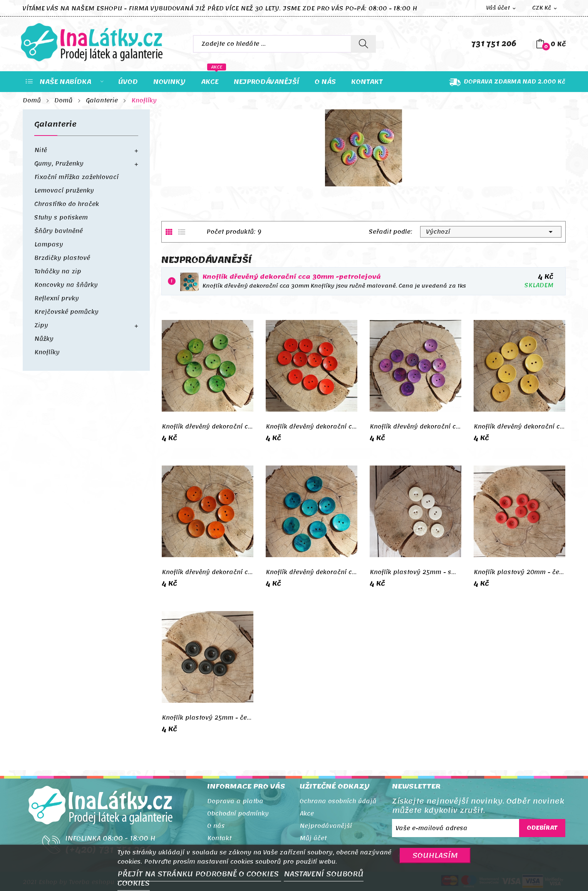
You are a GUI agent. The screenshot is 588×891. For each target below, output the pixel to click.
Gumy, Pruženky (59, 164)
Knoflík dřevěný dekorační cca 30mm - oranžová (208, 572)
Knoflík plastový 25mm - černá (208, 718)
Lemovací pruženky (64, 191)
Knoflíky (47, 352)
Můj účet (313, 838)
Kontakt (219, 838)
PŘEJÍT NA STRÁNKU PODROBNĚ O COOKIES (199, 874)
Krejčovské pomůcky (66, 312)
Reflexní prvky (57, 298)
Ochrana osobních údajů (338, 801)
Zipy (41, 325)
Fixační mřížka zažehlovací (76, 177)
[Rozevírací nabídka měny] (545, 8)
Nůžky (44, 339)
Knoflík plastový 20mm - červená (519, 572)
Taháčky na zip (58, 271)
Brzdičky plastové (62, 258)
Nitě (41, 150)
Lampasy (49, 245)
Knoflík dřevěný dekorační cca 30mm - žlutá (519, 427)
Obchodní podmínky (238, 814)
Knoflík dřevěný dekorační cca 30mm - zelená (208, 427)
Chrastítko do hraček (67, 204)
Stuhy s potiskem (61, 218)
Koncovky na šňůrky (66, 285)
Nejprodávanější (326, 826)
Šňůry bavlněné (59, 231)
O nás (216, 826)
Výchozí (491, 232)
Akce (307, 814)
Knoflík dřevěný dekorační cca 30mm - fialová (415, 427)
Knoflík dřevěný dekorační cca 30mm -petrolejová (292, 277)
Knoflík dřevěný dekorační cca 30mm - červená (312, 427)
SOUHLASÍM (435, 855)
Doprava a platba (235, 801)
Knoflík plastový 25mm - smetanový (415, 572)
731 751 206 (494, 44)
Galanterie (55, 126)
